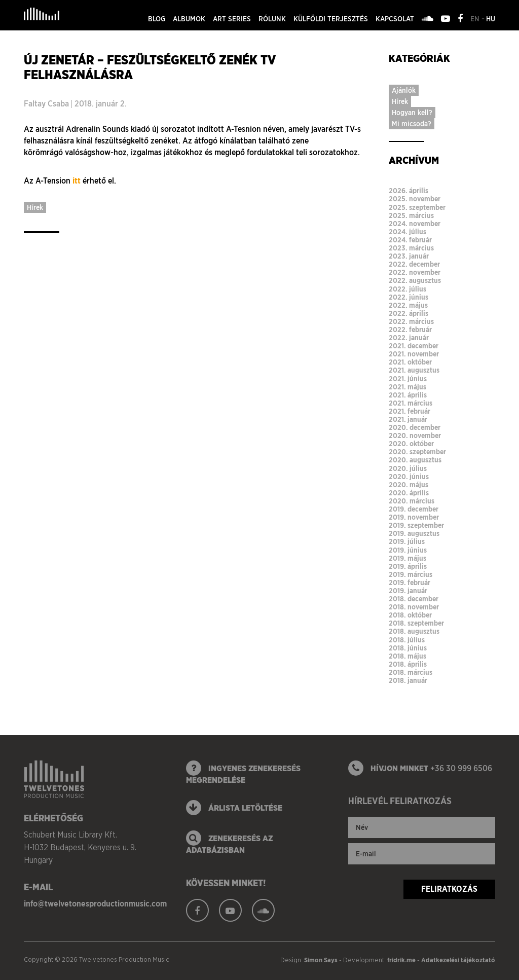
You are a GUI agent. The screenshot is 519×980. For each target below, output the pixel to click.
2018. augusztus (414, 631)
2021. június (408, 379)
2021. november (414, 354)
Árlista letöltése (234, 808)
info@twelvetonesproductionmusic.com (95, 904)
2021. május (407, 387)
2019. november (414, 517)
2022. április (409, 313)
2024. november (415, 224)
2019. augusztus (414, 533)
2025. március (411, 215)
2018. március (411, 672)
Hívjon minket (420, 768)
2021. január (408, 419)
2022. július (407, 289)
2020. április (409, 493)
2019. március (411, 574)
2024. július (407, 232)
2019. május (407, 558)
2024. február (410, 240)
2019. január (408, 591)
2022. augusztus (415, 280)
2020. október (411, 444)
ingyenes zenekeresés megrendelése (243, 773)
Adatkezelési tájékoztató (458, 960)
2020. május (409, 485)
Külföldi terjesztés (331, 19)
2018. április (408, 664)
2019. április (408, 566)
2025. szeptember (417, 207)
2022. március (411, 321)
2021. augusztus (414, 370)
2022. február (410, 330)
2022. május (408, 305)
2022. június (409, 297)
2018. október (410, 615)
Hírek (35, 207)
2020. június (409, 477)
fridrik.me (401, 960)
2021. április (408, 395)
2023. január (409, 256)
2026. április (409, 191)
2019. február (410, 583)
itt (77, 181)
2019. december (414, 509)
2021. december (414, 346)
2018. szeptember (416, 623)
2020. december (415, 427)
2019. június (408, 550)
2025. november (415, 199)
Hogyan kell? (412, 113)
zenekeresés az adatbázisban (229, 843)
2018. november (414, 607)
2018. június (408, 648)
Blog (157, 19)
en (476, 19)
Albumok (189, 19)
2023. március (411, 248)
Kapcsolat (395, 19)
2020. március (412, 501)
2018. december (414, 599)
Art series (232, 19)
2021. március (411, 403)
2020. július (408, 468)
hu (491, 19)
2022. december (414, 264)
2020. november (415, 435)
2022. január (409, 338)
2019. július (407, 541)
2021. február (410, 411)
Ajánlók (404, 90)
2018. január (408, 680)
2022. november (415, 272)
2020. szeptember (417, 452)
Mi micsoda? (412, 124)
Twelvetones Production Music (42, 14)
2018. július (407, 640)
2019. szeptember (416, 525)
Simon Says (321, 960)
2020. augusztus (415, 460)
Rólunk (272, 19)
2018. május (407, 656)
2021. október (410, 362)
